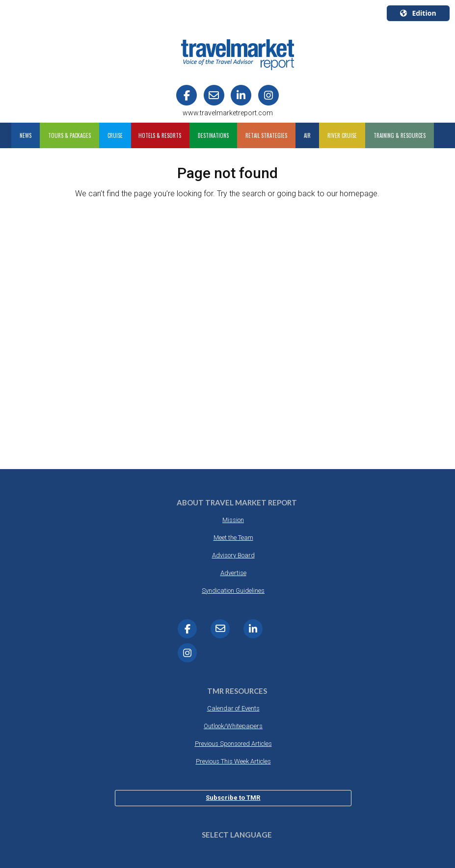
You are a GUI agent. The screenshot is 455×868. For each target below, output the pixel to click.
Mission (233, 520)
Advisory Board (233, 555)
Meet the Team (233, 538)
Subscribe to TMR (233, 798)
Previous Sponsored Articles (233, 744)
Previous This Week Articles (233, 761)
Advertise (233, 573)
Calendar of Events (233, 708)
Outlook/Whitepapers (233, 726)
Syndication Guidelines (233, 591)
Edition (418, 13)
